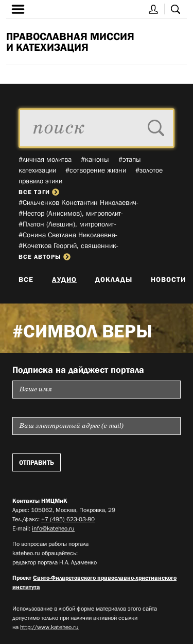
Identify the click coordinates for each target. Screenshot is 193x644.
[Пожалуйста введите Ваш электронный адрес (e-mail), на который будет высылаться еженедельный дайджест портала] (97, 426)
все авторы (45, 257)
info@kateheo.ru (53, 528)
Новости (168, 279)
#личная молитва (45, 159)
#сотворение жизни (96, 170)
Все (26, 279)
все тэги (39, 192)
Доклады (114, 279)
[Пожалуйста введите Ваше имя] (97, 390)
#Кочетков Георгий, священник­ (68, 245)
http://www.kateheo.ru (49, 627)
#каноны (95, 159)
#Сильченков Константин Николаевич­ (78, 202)
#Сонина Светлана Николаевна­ (68, 235)
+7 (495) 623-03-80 (68, 519)
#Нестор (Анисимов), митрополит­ (71, 213)
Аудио (64, 279)
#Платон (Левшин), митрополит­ (67, 224)
